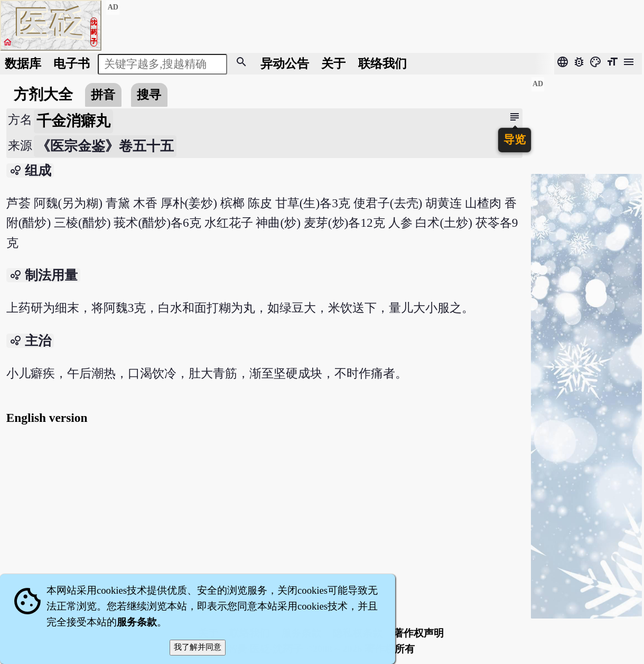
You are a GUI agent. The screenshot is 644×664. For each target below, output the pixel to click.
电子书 (72, 63)
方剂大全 (43, 94)
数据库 (23, 63)
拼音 (103, 95)
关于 (333, 63)
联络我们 (382, 63)
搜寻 (149, 95)
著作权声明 (419, 633)
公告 (285, 63)
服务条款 (137, 622)
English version (47, 418)
